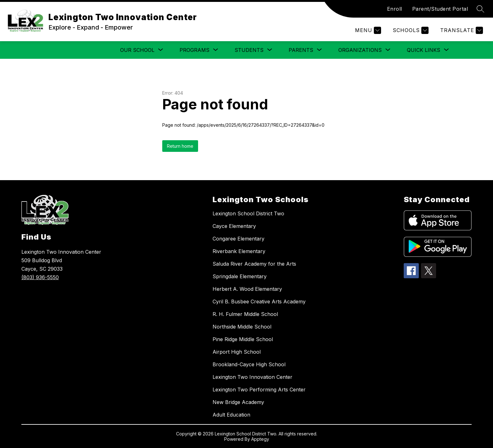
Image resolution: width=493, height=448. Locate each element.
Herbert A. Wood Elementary (247, 289)
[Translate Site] (461, 30)
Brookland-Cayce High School (249, 364)
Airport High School (237, 352)
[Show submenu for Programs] (194, 50)
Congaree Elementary (238, 239)
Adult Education (231, 415)
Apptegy (260, 439)
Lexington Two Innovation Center (252, 377)
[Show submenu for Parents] (301, 50)
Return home (180, 146)
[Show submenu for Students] (249, 50)
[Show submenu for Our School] (137, 50)
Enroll (395, 9)
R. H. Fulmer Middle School (245, 314)
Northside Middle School (242, 327)
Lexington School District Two (248, 213)
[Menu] (367, 30)
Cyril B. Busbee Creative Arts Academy (259, 301)
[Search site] (480, 9)
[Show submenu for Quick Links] (424, 50)
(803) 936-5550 (40, 277)
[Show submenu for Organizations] (360, 50)
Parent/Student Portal (440, 9)
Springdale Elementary (240, 276)
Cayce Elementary (234, 226)
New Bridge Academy (238, 402)
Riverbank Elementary (239, 251)
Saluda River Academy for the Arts (254, 264)
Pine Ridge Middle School (243, 339)
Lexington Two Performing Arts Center (259, 390)
